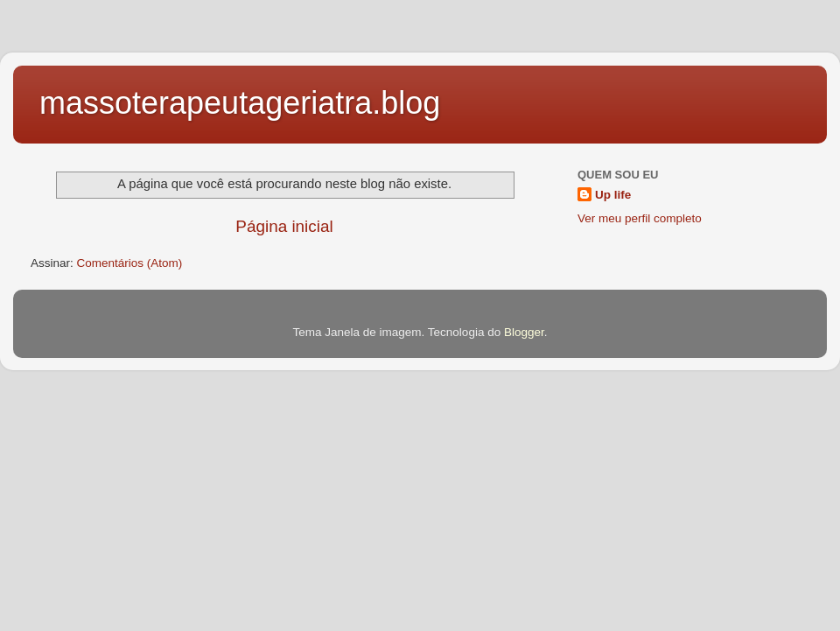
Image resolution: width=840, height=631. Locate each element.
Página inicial (284, 226)
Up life (613, 195)
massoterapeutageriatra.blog (240, 103)
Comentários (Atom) (130, 263)
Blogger (524, 332)
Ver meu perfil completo (640, 218)
